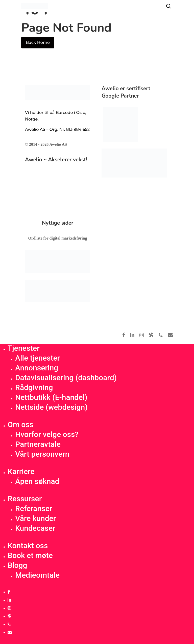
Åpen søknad (37, 481)
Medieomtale (37, 575)
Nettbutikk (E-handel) (51, 397)
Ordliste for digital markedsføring (57, 238)
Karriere (21, 471)
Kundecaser (35, 528)
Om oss (20, 425)
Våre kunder (35, 518)
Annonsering (37, 368)
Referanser (34, 508)
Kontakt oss (28, 546)
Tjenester (24, 348)
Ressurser (25, 499)
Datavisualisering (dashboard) (66, 378)
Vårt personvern (42, 454)
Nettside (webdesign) (51, 407)
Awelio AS (58, 144)
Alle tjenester (38, 358)
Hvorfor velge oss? (47, 434)
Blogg (17, 565)
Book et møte (30, 555)
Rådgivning (34, 387)
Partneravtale (38, 444)
